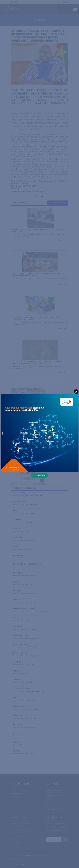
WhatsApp (40, 475)
